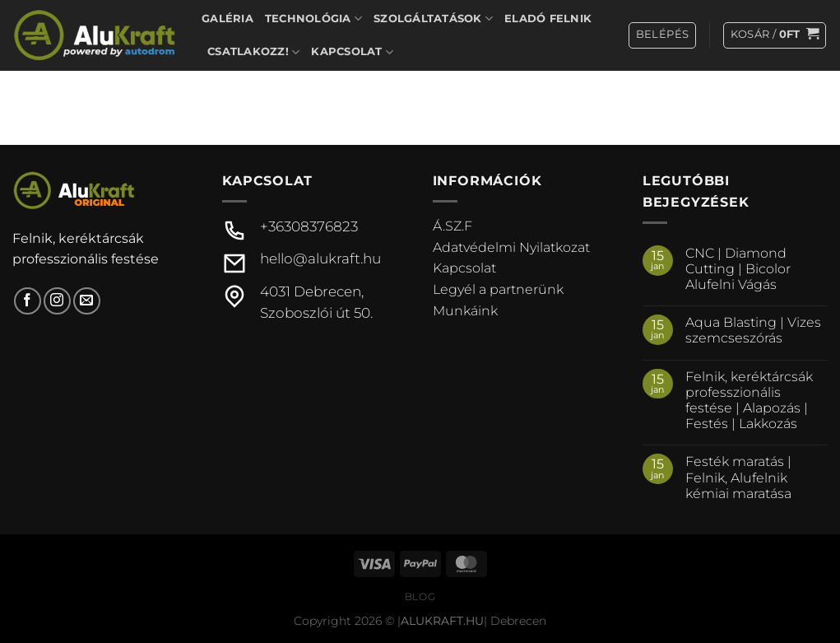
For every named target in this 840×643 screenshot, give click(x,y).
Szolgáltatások (433, 19)
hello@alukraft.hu (320, 259)
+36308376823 (309, 226)
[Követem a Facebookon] (28, 301)
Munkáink (465, 311)
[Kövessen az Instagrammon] (57, 301)
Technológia (313, 19)
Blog (420, 596)
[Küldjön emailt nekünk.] (87, 301)
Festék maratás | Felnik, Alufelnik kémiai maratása (738, 477)
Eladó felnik (548, 19)
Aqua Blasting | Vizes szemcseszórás (753, 330)
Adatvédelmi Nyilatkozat (511, 247)
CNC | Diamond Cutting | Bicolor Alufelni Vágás (738, 269)
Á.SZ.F (452, 226)
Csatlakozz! (253, 52)
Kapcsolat (352, 52)
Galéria (227, 19)
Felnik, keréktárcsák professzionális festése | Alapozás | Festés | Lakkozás (749, 401)
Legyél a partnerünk (498, 289)
